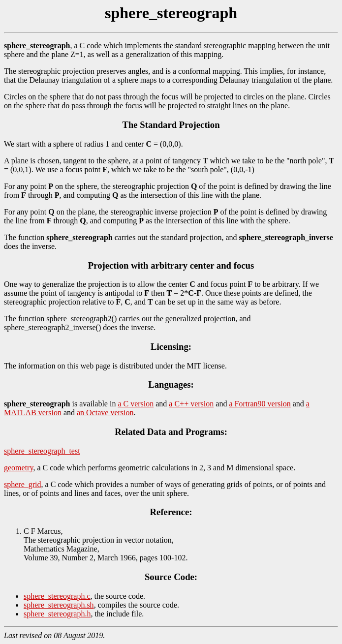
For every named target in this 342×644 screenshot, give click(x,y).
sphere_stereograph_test (42, 451)
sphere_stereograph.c (57, 596)
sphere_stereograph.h (57, 614)
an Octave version (105, 413)
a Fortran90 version (260, 404)
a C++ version (191, 404)
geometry (18, 468)
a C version (136, 404)
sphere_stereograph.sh (59, 605)
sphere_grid (23, 484)
